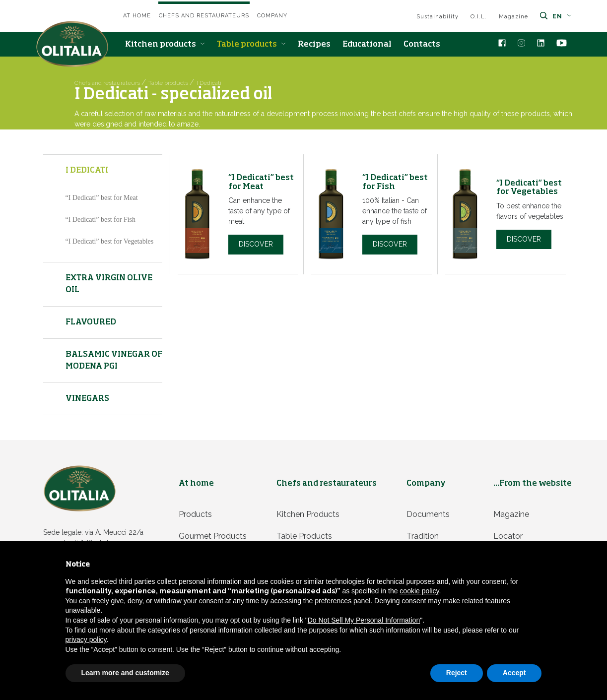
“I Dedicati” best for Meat (102, 198)
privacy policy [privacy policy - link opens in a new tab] (86, 639)
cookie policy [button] (419, 591)
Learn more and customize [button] (125, 673)
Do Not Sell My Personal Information (364, 620)
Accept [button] (514, 673)
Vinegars (87, 399)
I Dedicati (87, 171)
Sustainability (438, 17)
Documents (428, 514)
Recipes (314, 45)
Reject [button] (457, 673)
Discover (256, 244)
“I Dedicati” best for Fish (101, 220)
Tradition (423, 536)
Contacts (422, 45)
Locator (508, 536)
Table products (251, 45)
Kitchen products (165, 45)
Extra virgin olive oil (109, 284)
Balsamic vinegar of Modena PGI (114, 361)
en (562, 16)
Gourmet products (213, 536)
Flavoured (91, 322)
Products (195, 514)
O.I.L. (479, 17)
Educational (367, 45)
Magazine (513, 17)
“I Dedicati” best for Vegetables (110, 241)
